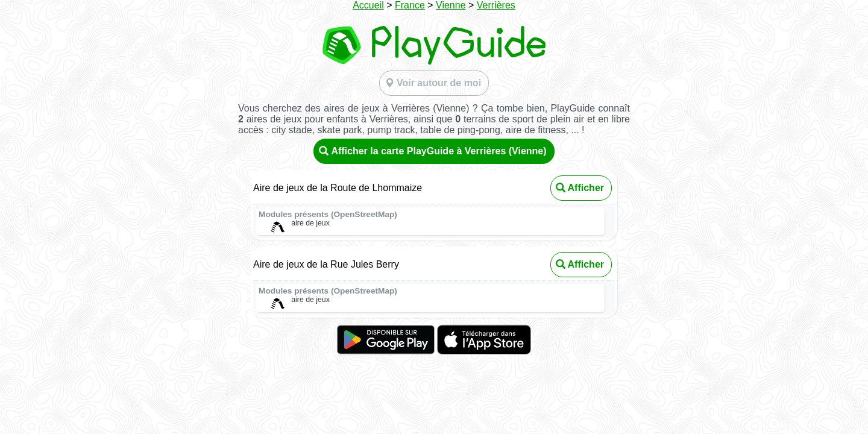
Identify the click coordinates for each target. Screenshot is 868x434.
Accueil (368, 5)
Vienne (451, 5)
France (410, 5)
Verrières (496, 5)
